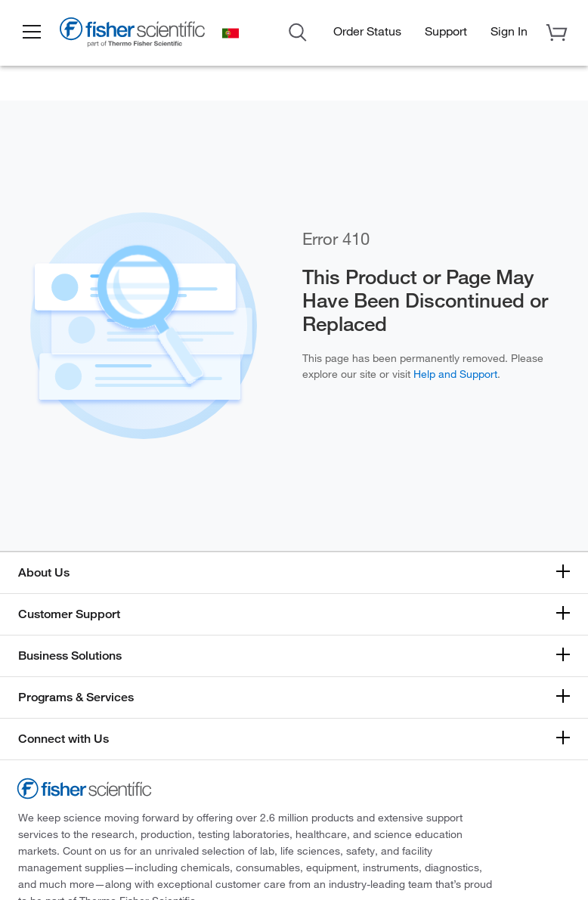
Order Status (367, 31)
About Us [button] (44, 572)
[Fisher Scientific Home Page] (132, 35)
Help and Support (455, 374)
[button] (32, 32)
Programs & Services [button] (76, 697)
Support (446, 31)
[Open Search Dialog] (298, 31)
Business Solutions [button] (70, 656)
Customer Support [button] (69, 614)
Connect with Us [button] (63, 739)
